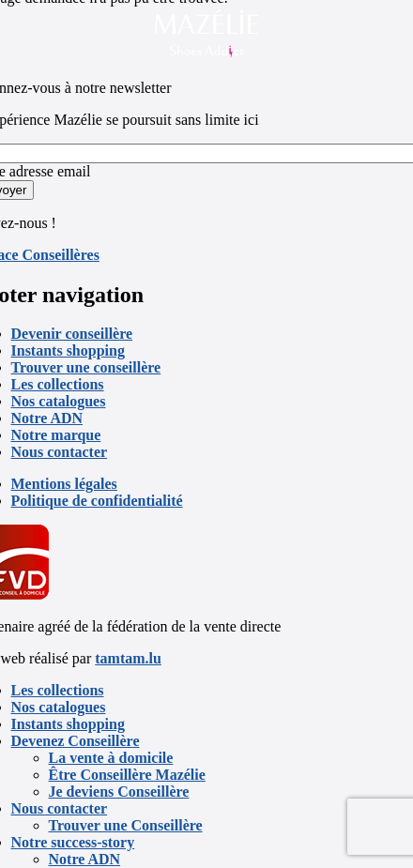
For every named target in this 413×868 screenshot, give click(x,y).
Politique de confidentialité (97, 501)
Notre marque (56, 435)
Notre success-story (73, 842)
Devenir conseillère (72, 334)
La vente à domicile (111, 758)
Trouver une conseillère (86, 367)
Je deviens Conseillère (119, 792)
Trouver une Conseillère (126, 825)
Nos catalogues (59, 401)
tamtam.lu (128, 658)
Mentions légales (64, 484)
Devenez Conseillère (76, 741)
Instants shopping (68, 350)
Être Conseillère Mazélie (127, 775)
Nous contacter (60, 452)
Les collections (58, 384)
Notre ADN (47, 418)
